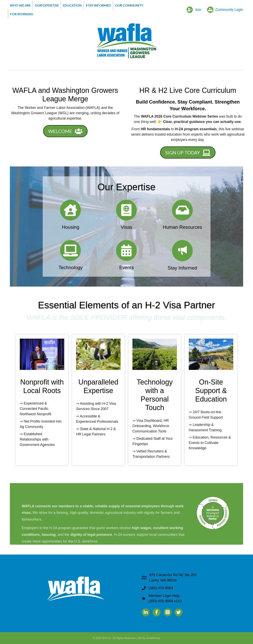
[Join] (193, 10)
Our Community (129, 5)
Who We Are (20, 5)
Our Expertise (47, 5)
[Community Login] (224, 10)
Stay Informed (98, 5)
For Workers (22, 14)
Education (72, 5)
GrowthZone (153, 638)
